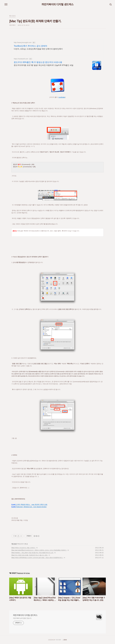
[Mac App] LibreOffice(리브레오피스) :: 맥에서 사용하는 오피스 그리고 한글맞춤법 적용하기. (39, 550)
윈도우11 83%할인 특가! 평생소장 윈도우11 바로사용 (38, 62)
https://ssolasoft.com (21, 59)
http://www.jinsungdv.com (23, 42)
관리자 (65, 640)
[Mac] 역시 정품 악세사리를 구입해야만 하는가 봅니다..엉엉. (30, 555)
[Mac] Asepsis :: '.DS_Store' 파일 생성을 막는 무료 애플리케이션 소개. (33, 553)
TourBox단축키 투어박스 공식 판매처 (30, 46)
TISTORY (58, 640)
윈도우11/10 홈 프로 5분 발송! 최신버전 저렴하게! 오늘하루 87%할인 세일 (44, 65)
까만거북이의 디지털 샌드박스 (58, 4)
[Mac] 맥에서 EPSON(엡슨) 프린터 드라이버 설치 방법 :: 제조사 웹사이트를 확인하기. (37, 558)
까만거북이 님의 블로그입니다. (22, 618)
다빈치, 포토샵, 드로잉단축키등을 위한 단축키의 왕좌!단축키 (38, 49)
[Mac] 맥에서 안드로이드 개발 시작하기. (23, 548)
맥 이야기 (14, 544)
